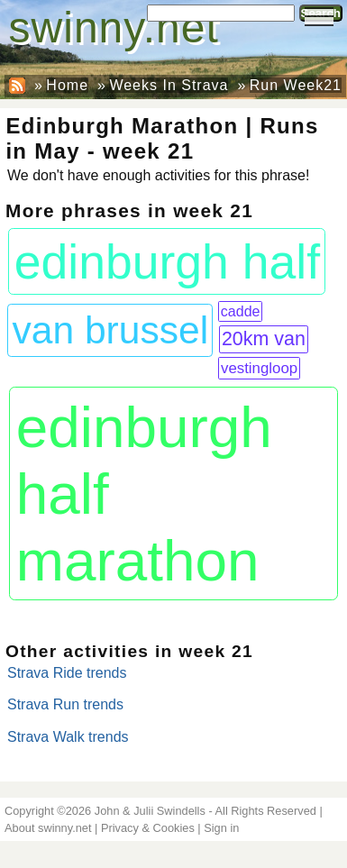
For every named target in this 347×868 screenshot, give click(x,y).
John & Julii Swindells (150, 811)
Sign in (221, 828)
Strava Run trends (65, 704)
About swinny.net (48, 828)
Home (67, 85)
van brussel (111, 330)
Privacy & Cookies (148, 828)
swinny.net (114, 27)
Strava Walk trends (68, 737)
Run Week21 (296, 85)
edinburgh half (167, 262)
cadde (241, 311)
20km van (264, 339)
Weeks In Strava (169, 85)
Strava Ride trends (67, 673)
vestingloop (259, 368)
